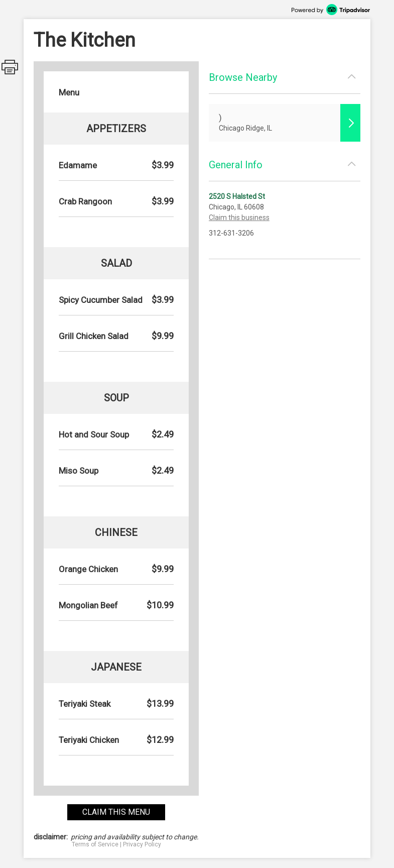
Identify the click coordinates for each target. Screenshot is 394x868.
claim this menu (116, 812)
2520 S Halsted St (237, 196)
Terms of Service (95, 844)
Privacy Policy (142, 844)
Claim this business (239, 218)
